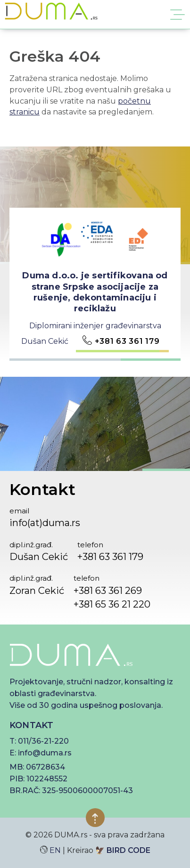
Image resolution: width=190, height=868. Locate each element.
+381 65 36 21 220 (112, 604)
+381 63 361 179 (127, 341)
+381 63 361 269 (108, 591)
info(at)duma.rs (45, 523)
